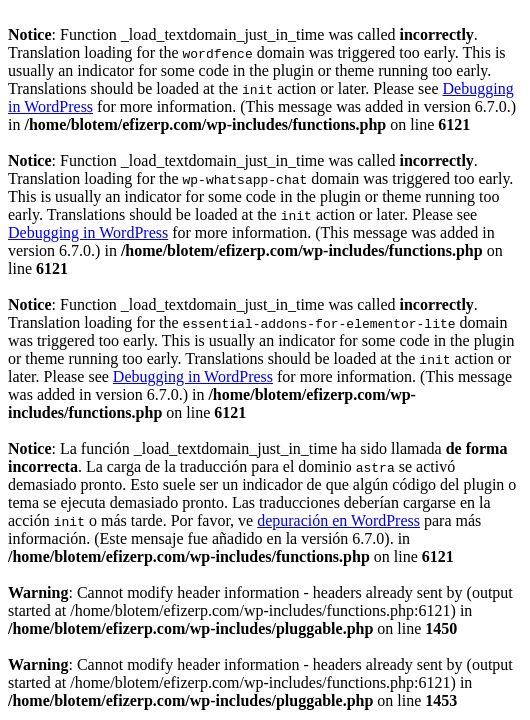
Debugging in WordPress (88, 232)
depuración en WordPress (338, 520)
